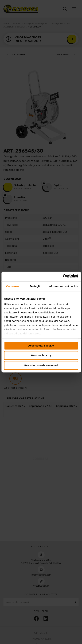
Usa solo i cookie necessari (41, 365)
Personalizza (41, 355)
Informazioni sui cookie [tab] (63, 286)
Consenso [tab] (12, 286)
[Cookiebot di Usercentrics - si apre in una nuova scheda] (63, 276)
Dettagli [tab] (35, 286)
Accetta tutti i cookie (41, 346)
